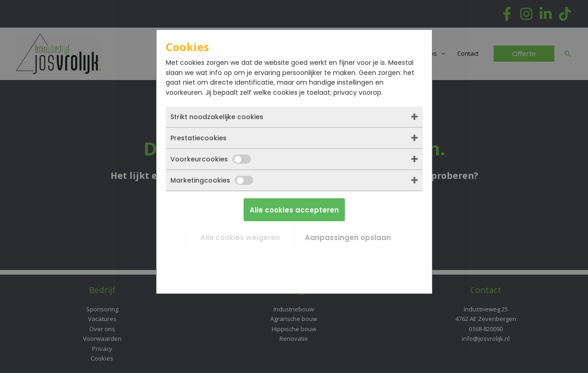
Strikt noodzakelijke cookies (217, 117)
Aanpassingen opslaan (348, 238)
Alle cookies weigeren (240, 238)
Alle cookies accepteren (294, 210)
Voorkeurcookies (211, 159)
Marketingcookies (212, 180)
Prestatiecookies (198, 138)
